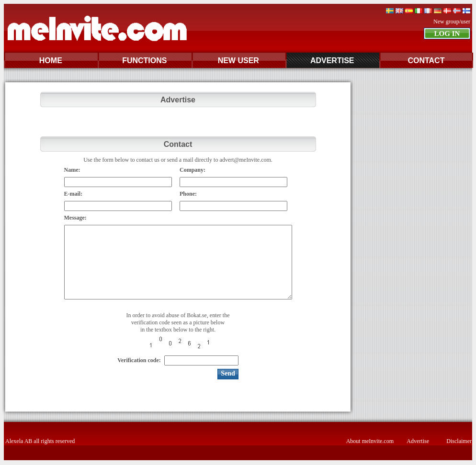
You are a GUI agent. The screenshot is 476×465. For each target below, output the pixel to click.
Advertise (418, 441)
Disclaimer (459, 441)
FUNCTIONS (144, 61)
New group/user (452, 22)
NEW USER (238, 61)
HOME (51, 61)
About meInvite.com (370, 441)
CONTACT (426, 61)
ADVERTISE (332, 61)
